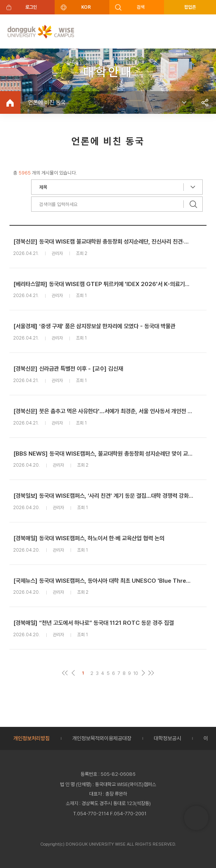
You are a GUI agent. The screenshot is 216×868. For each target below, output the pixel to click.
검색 (141, 7)
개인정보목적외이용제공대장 (102, 738)
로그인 (31, 7)
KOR (86, 7)
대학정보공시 (167, 738)
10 (136, 673)
